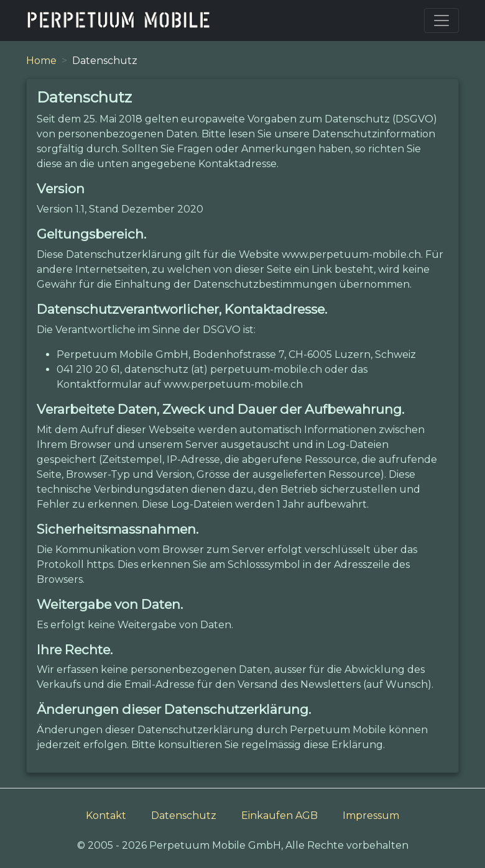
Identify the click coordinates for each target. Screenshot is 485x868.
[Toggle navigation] (441, 21)
